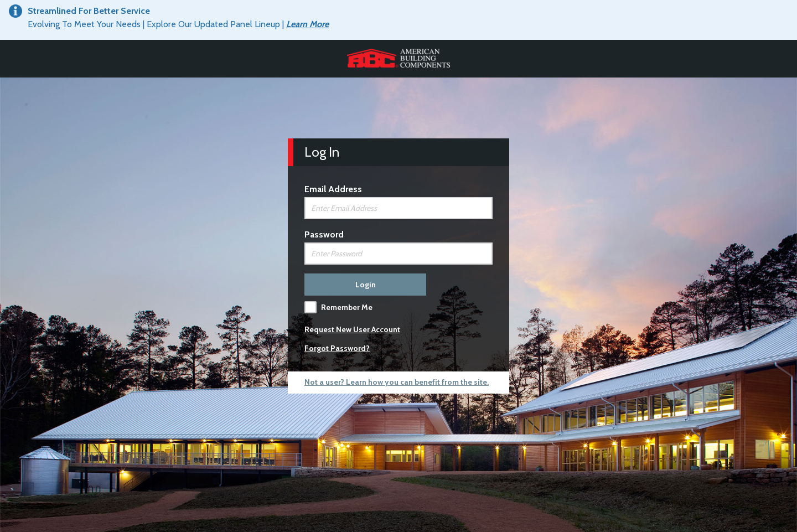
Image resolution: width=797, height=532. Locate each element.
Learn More (307, 24)
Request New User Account (352, 329)
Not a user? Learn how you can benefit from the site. (397, 382)
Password (324, 234)
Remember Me (347, 307)
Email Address (333, 189)
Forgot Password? (337, 348)
